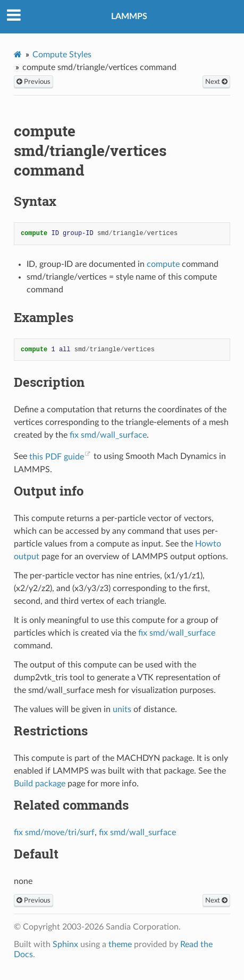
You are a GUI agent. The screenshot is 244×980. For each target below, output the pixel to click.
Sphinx (65, 944)
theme (120, 944)
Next (216, 82)
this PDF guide (57, 457)
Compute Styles (62, 55)
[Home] (18, 54)
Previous (33, 82)
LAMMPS (129, 16)
